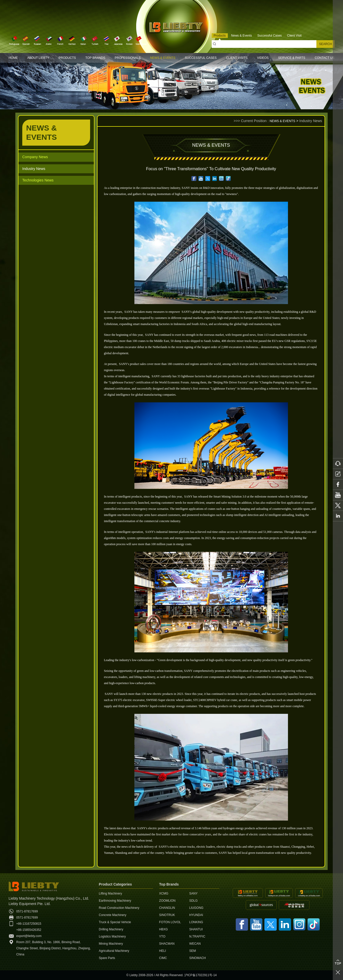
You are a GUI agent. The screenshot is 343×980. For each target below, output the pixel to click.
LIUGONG (196, 908)
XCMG (164, 893)
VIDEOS (263, 58)
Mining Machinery (111, 944)
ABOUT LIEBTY (38, 58)
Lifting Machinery (110, 893)
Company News (37, 157)
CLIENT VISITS (237, 58)
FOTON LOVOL (170, 922)
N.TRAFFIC (197, 936)
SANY (193, 893)
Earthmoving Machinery (115, 901)
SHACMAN (167, 944)
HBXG (164, 929)
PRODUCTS (67, 58)
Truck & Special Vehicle (115, 922)
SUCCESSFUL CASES (201, 58)
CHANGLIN (167, 908)
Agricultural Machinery (114, 951)
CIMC (163, 958)
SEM (192, 951)
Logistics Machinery (112, 936)
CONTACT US (324, 58)
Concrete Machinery (112, 915)
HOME (13, 58)
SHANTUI (196, 929)
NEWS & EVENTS (163, 58)
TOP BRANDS (95, 58)
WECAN (195, 944)
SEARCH (325, 44)
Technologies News (40, 182)
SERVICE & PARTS (292, 58)
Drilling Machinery (111, 929)
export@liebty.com (29, 936)
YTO (162, 936)
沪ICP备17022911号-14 (201, 975)
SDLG (193, 901)
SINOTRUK (167, 915)
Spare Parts (107, 958)
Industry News (35, 170)
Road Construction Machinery (119, 908)
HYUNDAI (196, 915)
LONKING (196, 922)
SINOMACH (197, 958)
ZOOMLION (167, 901)
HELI (163, 951)
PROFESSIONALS (128, 58)
